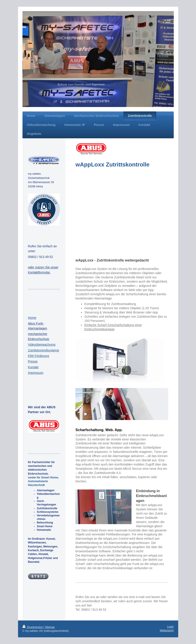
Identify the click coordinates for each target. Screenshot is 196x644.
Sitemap (50, 627)
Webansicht (167, 630)
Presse (33, 361)
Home (32, 318)
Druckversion (33, 627)
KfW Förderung (39, 356)
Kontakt (33, 367)
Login (170, 627)
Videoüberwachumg (42, 345)
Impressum (36, 373)
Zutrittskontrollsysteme (44, 350)
